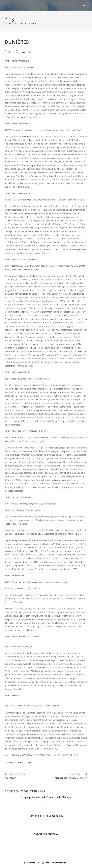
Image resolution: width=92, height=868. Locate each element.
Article (29, 52)
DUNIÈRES (34, 23)
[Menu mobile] (83, 5)
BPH (11, 52)
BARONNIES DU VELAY (23, 763)
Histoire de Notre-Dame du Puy (46, 816)
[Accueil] (5, 23)
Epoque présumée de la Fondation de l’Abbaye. (46, 797)
